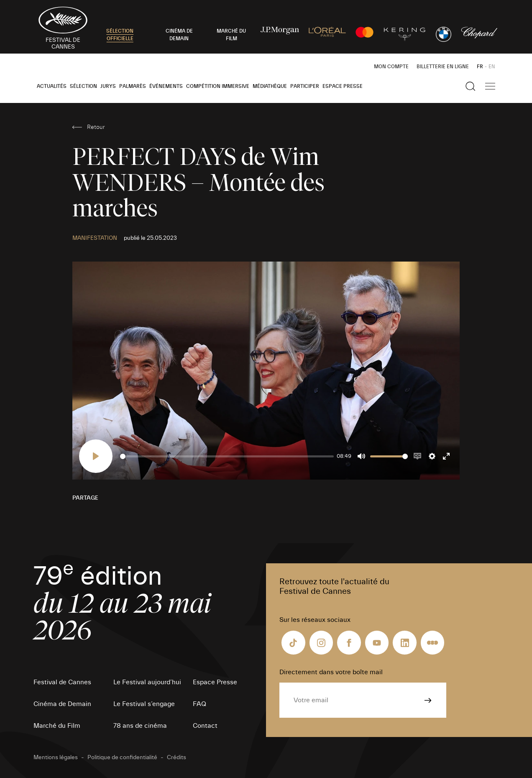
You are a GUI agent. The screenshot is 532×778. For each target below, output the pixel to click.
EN (492, 67)
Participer (305, 86)
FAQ (199, 704)
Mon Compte (391, 67)
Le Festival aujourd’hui (147, 682)
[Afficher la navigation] (490, 86)
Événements (166, 86)
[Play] (96, 456)
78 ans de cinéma (140, 726)
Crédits (176, 757)
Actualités (52, 86)
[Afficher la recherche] (471, 86)
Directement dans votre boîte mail (331, 672)
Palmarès (133, 86)
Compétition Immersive (218, 86)
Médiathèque (270, 86)
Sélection (83, 86)
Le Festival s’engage (144, 704)
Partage (85, 498)
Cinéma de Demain (62, 704)
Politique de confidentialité (122, 757)
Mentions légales (56, 757)
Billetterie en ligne (443, 67)
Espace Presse (343, 86)
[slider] (227, 456)
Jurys (108, 86)
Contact (205, 726)
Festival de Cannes (62, 682)
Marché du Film (57, 726)
